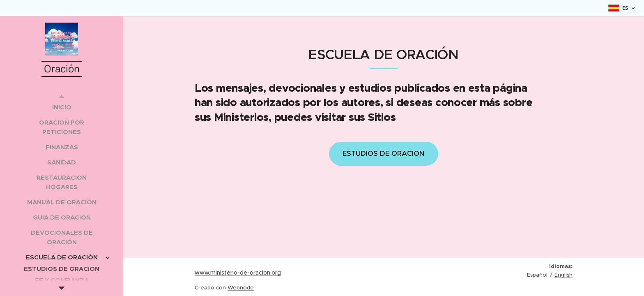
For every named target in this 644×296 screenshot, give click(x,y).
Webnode (241, 288)
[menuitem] (62, 107)
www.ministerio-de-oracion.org (238, 273)
